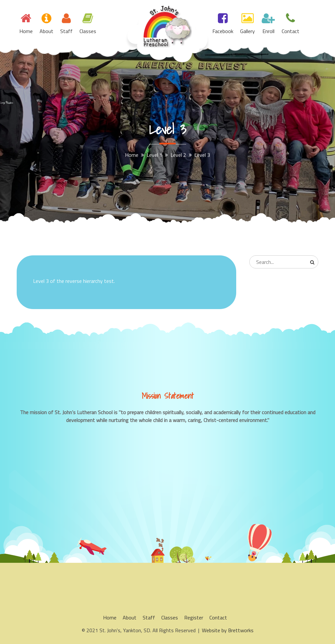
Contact (291, 31)
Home (26, 31)
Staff (66, 31)
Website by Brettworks (228, 630)
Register (194, 617)
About (46, 31)
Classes (88, 31)
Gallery (247, 31)
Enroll (268, 31)
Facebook (223, 31)
